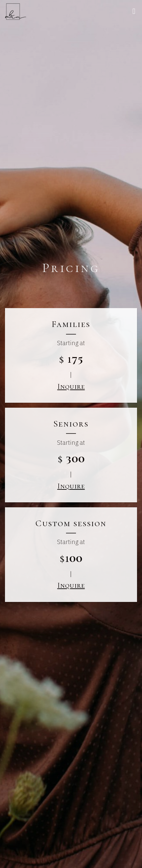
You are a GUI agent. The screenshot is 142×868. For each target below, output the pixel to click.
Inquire (71, 386)
